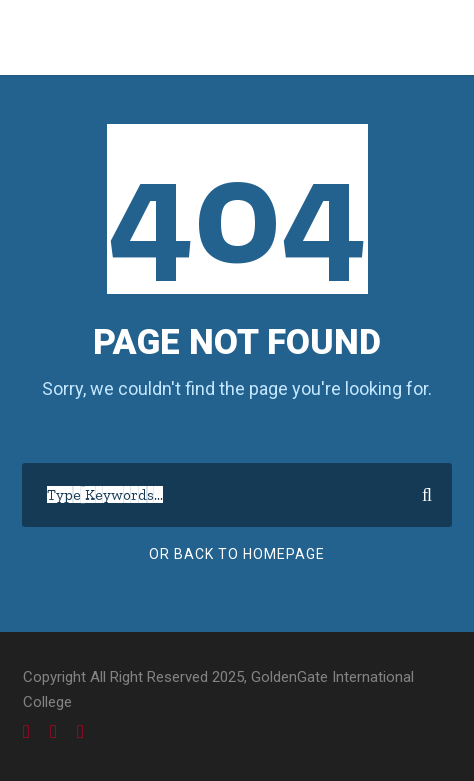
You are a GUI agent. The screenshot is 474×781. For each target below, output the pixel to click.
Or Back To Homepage (237, 554)
